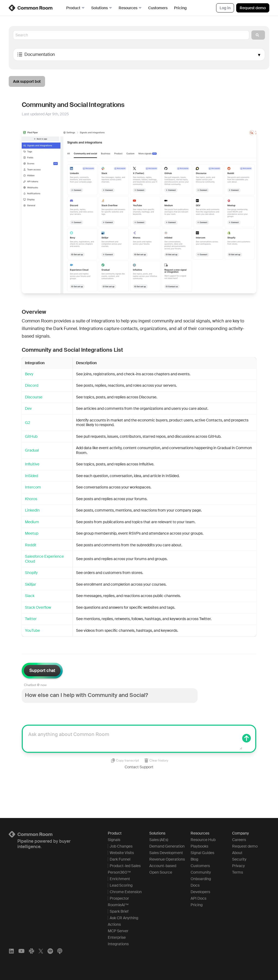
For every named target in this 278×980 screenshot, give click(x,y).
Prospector (119, 898)
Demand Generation (167, 846)
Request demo (253, 8)
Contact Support (139, 767)
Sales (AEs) (159, 840)
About (237, 853)
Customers (158, 8)
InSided (31, 476)
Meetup (32, 533)
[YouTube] (21, 951)
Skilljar (31, 584)
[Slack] (31, 951)
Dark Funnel (120, 859)
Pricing (180, 8)
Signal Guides (202, 853)
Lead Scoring (121, 885)
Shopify (31, 573)
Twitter (31, 619)
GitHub (31, 436)
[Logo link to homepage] (52, 834)
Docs (195, 885)
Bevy (29, 374)
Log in (225, 8)
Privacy (238, 866)
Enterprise (117, 937)
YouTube (32, 630)
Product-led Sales (125, 866)
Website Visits (122, 853)
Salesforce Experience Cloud (44, 559)
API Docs (198, 898)
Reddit (31, 545)
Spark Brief (119, 911)
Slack (30, 596)
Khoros (31, 499)
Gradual (32, 450)
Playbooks (199, 846)
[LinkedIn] (11, 951)
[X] (41, 951)
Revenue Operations (167, 859)
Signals (114, 840)
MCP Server (118, 931)
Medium (32, 522)
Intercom (33, 487)
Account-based (163, 866)
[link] (31, 8)
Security (239, 859)
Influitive (32, 464)
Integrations (118, 944)
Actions (114, 924)
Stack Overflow (38, 607)
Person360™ (119, 872)
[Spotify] (50, 951)
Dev (28, 408)
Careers (239, 840)
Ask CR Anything (124, 918)
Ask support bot (27, 81)
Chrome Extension (126, 892)
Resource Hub (203, 840)
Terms (238, 872)
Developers (200, 892)
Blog (194, 859)
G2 (28, 423)
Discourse (34, 397)
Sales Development (166, 853)
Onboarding (201, 879)
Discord (32, 385)
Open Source (161, 872)
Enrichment (120, 879)
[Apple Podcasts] (60, 951)
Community (201, 872)
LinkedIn (32, 510)
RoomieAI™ (118, 905)
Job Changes (121, 846)
